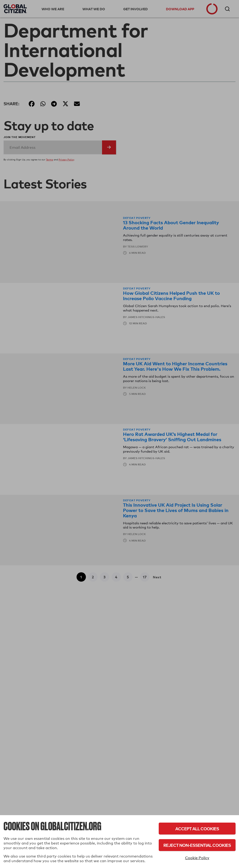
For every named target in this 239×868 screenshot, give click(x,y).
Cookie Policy (197, 858)
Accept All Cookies (197, 829)
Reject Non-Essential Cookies (197, 845)
